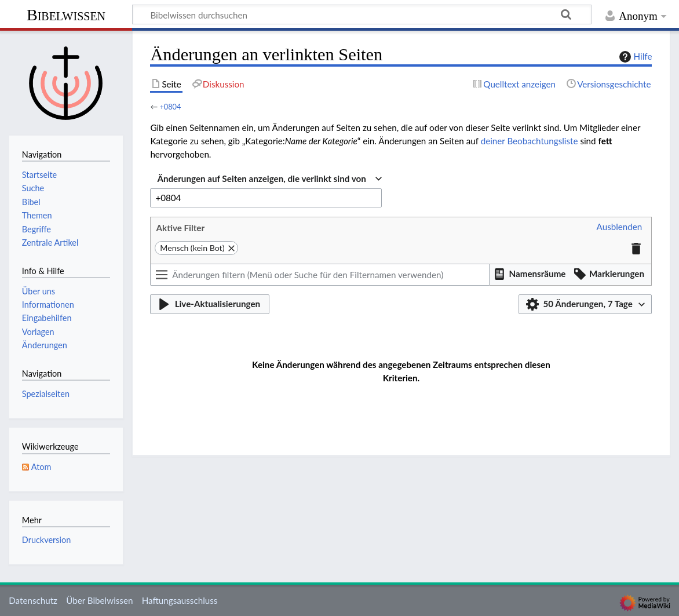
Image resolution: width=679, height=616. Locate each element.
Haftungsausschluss (180, 600)
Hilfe (634, 57)
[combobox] (269, 179)
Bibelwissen (66, 15)
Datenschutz (33, 600)
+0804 (170, 107)
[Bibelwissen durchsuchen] (362, 14)
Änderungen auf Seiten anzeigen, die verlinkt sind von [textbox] (261, 178)
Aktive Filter (180, 228)
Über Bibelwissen (99, 600)
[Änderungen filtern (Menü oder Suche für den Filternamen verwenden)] (320, 275)
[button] (620, 227)
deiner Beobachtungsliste (530, 141)
